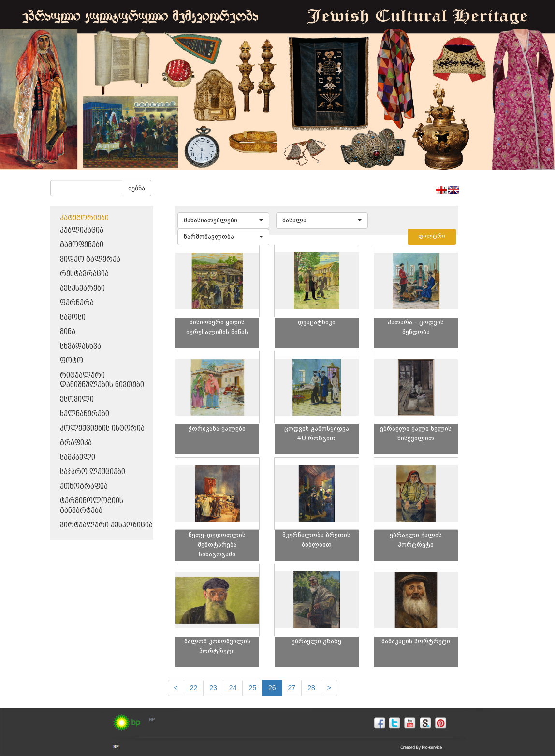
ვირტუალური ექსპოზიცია (106, 525)
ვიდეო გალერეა (90, 259)
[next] (329, 688)
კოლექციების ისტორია (102, 429)
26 (272, 688)
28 (311, 688)
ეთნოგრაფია (84, 487)
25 (252, 688)
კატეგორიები (84, 218)
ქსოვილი (77, 400)
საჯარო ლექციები (93, 472)
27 (292, 688)
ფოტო (72, 361)
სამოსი (73, 317)
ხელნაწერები (85, 414)
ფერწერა (77, 303)
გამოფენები (82, 245)
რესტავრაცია (84, 274)
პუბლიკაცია (82, 230)
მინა (68, 332)
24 (233, 688)
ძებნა (137, 188)
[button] (223, 220)
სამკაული (78, 458)
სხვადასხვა (80, 346)
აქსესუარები (82, 288)
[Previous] (176, 688)
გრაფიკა (76, 443)
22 (194, 688)
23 (213, 688)
